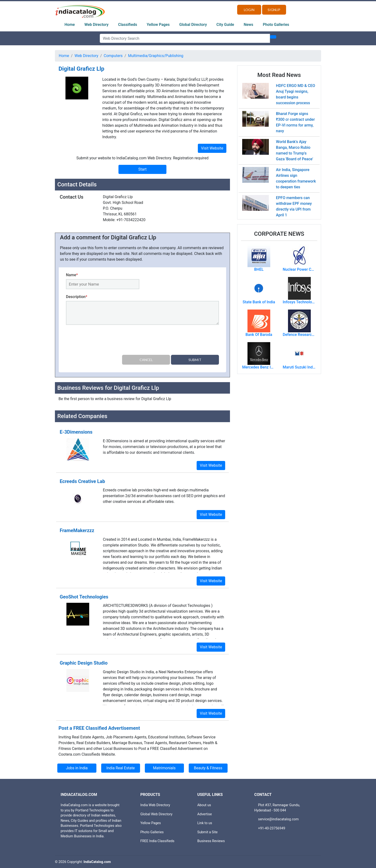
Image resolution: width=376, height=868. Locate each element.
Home (70, 25)
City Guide (225, 25)
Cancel (146, 360)
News (248, 25)
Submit (195, 360)
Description (77, 297)
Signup (274, 10)
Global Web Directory (156, 814)
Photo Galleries (276, 25)
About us (204, 805)
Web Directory (97, 25)
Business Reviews (211, 841)
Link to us (205, 823)
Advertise (205, 814)
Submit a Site (208, 832)
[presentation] (102, 341)
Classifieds (128, 25)
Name (72, 275)
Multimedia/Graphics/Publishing (156, 56)
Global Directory (193, 25)
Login (249, 10)
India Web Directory (155, 805)
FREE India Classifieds (157, 841)
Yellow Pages (158, 25)
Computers (113, 56)
